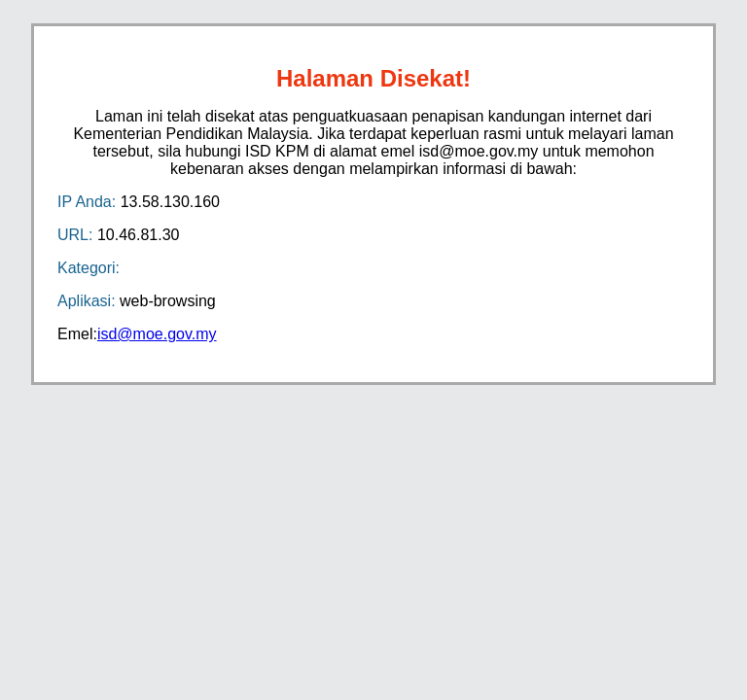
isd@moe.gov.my (157, 334)
